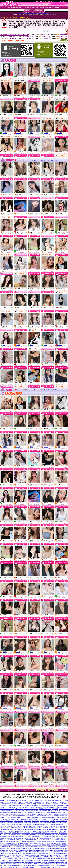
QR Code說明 (64, 40)
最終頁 (55, 160)
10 (44, 160)
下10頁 (51, 160)
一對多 (11, 96)
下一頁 (47, 160)
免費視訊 (11, 77)
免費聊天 (52, 152)
